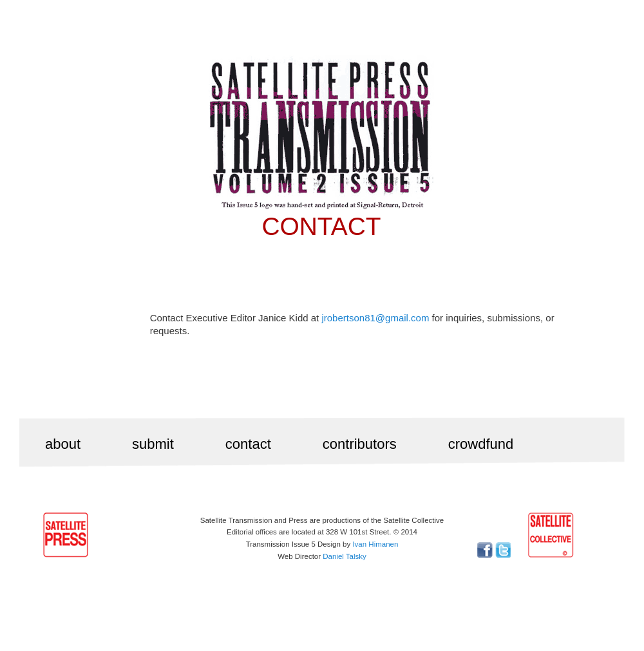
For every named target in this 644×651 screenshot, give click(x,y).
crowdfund (481, 444)
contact (248, 444)
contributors (360, 444)
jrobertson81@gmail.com (375, 318)
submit (153, 444)
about (63, 444)
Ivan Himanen (375, 544)
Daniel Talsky (345, 556)
